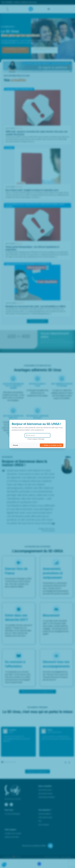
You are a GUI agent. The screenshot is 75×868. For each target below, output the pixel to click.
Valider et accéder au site (52, 445)
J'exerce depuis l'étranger (35, 439)
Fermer (16, 445)
